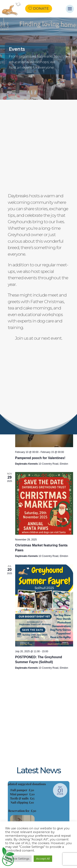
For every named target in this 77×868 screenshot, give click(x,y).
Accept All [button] (43, 859)
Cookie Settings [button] (18, 859)
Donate (41, 9)
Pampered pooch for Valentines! (40, 458)
